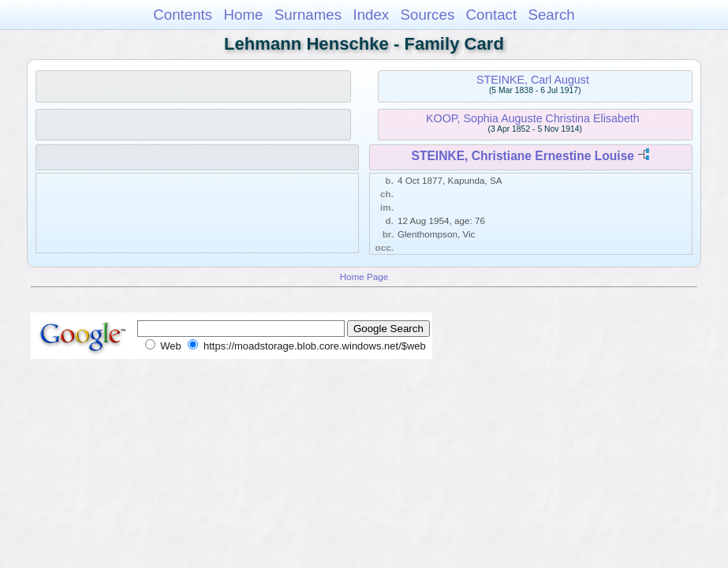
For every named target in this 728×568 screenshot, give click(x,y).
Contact (492, 15)
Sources (428, 15)
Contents (183, 15)
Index (371, 15)
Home (243, 15)
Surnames (308, 15)
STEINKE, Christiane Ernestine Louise (523, 156)
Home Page (364, 277)
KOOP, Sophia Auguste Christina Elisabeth (533, 118)
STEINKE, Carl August (533, 80)
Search (551, 15)
